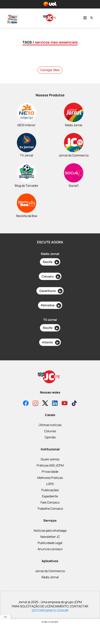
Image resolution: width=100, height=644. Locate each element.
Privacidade (50, 472)
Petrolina (51, 306)
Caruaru (51, 277)
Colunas (50, 431)
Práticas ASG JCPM (50, 465)
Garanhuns (51, 291)
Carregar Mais (50, 70)
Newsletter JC (50, 537)
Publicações (50, 490)
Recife (51, 262)
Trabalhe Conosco (50, 509)
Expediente (50, 496)
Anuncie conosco (50, 549)
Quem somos (50, 459)
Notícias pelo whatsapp (50, 531)
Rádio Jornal (50, 577)
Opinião (50, 437)
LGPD (50, 484)
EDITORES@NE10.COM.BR (50, 610)
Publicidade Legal (50, 543)
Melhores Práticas (50, 478)
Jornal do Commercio (50, 571)
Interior (51, 343)
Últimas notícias (50, 425)
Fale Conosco (50, 502)
